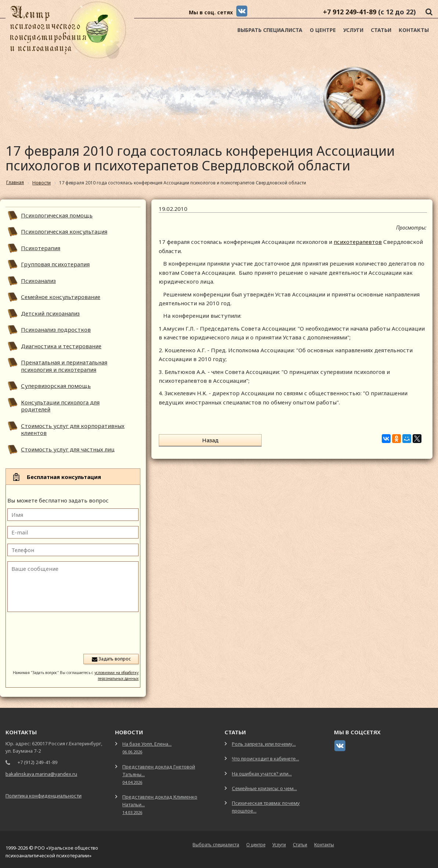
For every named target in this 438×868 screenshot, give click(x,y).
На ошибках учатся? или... (262, 774)
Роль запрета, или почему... (264, 744)
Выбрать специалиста (270, 30)
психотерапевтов (358, 242)
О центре (323, 30)
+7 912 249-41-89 (350, 12)
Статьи (381, 30)
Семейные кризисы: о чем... (264, 788)
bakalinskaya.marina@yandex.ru (41, 774)
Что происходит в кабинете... (265, 759)
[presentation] (83, 632)
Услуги (353, 30)
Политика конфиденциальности (44, 796)
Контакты (414, 30)
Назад (187, 440)
